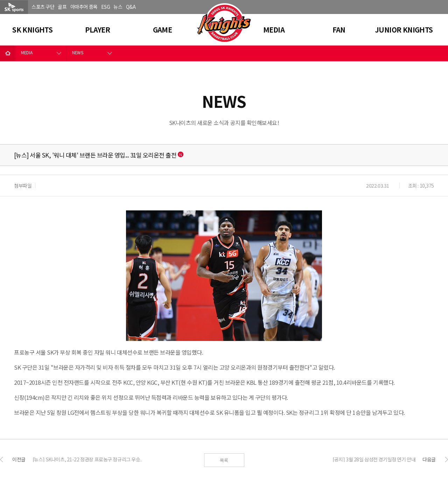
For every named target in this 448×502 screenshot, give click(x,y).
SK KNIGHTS (32, 30)
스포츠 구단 (43, 7)
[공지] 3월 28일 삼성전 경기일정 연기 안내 (374, 459)
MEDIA (274, 30)
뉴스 (118, 7)
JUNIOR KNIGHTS (404, 30)
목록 (224, 460)
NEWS (78, 52)
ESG (106, 7)
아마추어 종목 (84, 7)
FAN (339, 30)
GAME (163, 30)
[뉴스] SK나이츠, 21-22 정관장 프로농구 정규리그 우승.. (87, 459)
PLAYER (97, 30)
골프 (62, 7)
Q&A (131, 7)
